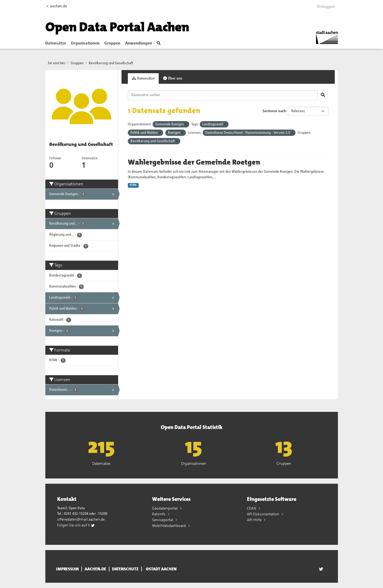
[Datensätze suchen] (223, 95)
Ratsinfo (159, 514)
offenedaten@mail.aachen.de (81, 519)
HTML (133, 185)
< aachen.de (57, 6)
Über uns (173, 78)
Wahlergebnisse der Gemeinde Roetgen (194, 162)
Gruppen (112, 43)
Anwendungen (139, 43)
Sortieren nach (274, 111)
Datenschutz (125, 569)
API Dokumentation (263, 514)
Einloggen (326, 7)
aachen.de (95, 569)
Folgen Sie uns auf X (76, 525)
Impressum (67, 569)
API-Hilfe (255, 520)
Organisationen (85, 43)
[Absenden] (323, 95)
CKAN (252, 508)
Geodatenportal (165, 508)
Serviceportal (163, 520)
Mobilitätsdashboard (169, 526)
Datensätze (56, 43)
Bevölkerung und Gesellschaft (111, 63)
